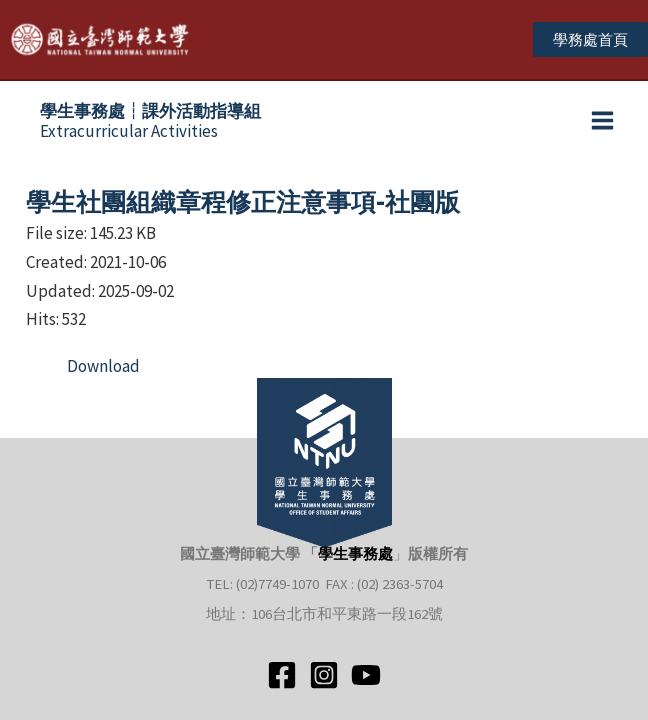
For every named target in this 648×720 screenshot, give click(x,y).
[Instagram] (324, 675)
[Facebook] (282, 675)
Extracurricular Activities (150, 121)
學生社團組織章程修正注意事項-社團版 (243, 202)
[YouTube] (366, 675)
